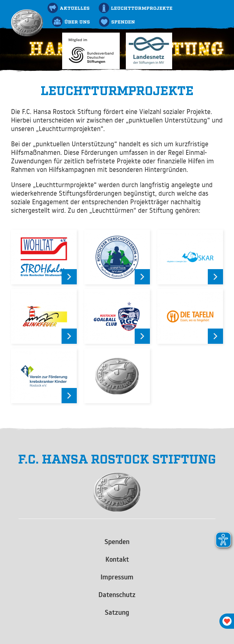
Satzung (117, 612)
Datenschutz (117, 595)
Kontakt (117, 559)
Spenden (117, 542)
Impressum (117, 577)
